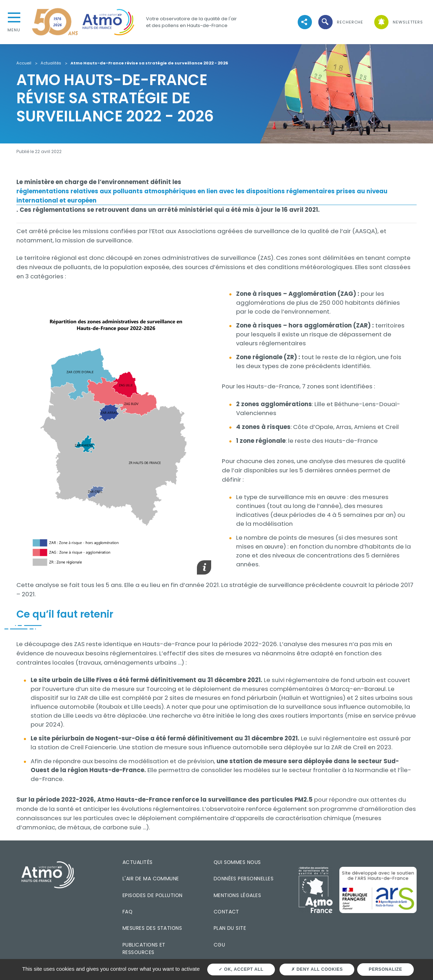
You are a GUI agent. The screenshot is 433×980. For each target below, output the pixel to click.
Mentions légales (237, 895)
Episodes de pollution (153, 895)
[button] (340, 22)
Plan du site (230, 928)
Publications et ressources (144, 948)
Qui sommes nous (237, 862)
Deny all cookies (317, 969)
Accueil (24, 63)
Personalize (386, 969)
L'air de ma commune (151, 879)
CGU (219, 945)
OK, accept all (241, 969)
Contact (226, 912)
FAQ (127, 912)
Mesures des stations (152, 928)
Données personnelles (244, 879)
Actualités (51, 63)
